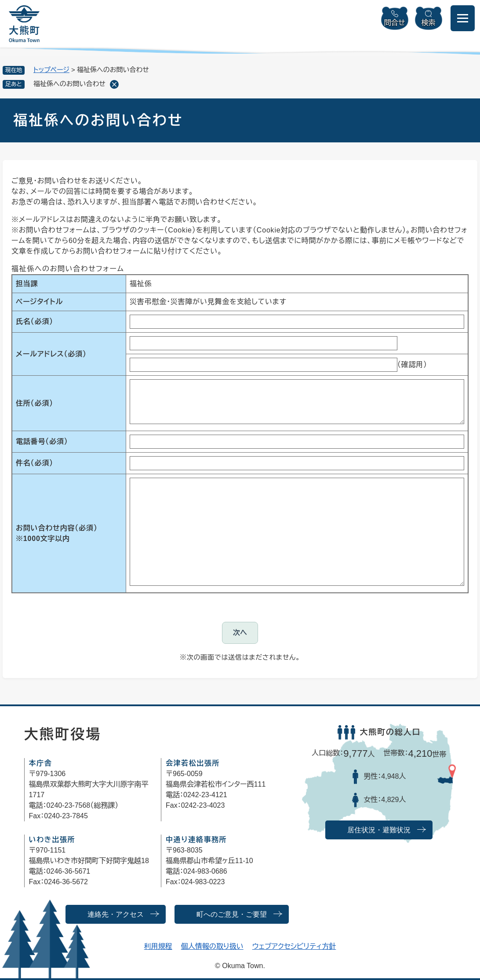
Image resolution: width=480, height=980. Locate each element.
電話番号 (42, 441)
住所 (35, 403)
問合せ (395, 23)
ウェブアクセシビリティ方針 (294, 946)
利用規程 (158, 946)
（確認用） (412, 365)
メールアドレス (51, 354)
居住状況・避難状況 (379, 830)
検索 (429, 23)
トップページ (51, 70)
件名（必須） (35, 463)
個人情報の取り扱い (212, 946)
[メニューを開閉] (463, 18)
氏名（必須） (35, 321)
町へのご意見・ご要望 (232, 914)
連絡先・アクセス (116, 914)
